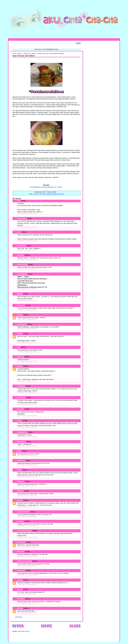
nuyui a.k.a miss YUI (23, 512)
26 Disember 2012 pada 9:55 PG (27, 526)
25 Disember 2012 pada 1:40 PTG (27, 300)
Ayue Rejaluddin (22, 274)
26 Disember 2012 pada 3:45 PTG (27, 547)
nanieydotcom (21, 398)
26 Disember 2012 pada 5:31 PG (27, 495)
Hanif (19, 347)
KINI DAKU (27, 54)
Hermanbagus (21, 442)
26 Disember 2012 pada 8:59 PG (27, 516)
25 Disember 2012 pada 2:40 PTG (27, 319)
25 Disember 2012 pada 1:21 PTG (27, 289)
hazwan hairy (21, 571)
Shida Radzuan (22, 324)
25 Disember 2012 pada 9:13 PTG (27, 465)
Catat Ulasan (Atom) (23, 631)
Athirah (19, 451)
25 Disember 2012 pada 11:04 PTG (28, 476)
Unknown (20, 315)
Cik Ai (19, 201)
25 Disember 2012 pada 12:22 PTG (28, 213)
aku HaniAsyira (22, 218)
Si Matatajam (21, 386)
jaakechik (20, 294)
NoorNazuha (21, 599)
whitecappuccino (22, 432)
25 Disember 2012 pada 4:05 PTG (27, 381)
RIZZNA (19, 470)
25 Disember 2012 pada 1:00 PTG (27, 259)
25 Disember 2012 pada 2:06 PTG (27, 310)
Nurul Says (20, 357)
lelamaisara (21, 255)
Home (14, 54)
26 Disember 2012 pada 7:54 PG (27, 507)
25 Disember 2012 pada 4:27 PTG (27, 392)
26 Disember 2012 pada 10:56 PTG (28, 575)
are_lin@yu (21, 521)
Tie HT (19, 232)
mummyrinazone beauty (24, 531)
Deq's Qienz (21, 552)
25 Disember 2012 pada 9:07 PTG (27, 455)
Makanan (34, 54)
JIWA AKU (20, 54)
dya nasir (20, 589)
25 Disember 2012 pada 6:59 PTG (27, 427)
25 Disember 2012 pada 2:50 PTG (27, 352)
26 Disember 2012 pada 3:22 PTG (27, 537)
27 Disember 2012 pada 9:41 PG (27, 594)
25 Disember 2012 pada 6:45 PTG (27, 416)
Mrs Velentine (21, 542)
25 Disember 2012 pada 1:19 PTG (27, 269)
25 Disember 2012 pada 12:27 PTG (28, 227)
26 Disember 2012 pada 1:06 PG (27, 486)
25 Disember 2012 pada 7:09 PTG (27, 436)
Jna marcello (21, 305)
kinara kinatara (22, 246)
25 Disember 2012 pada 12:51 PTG (28, 250)
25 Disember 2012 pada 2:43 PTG (27, 329)
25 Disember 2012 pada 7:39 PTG (27, 446)
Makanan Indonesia (43, 54)
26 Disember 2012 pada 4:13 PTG (27, 566)
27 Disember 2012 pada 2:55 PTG (27, 613)
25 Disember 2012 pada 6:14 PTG (27, 404)
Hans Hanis (21, 409)
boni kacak (20, 491)
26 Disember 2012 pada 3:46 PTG (27, 556)
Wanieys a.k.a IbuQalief (24, 561)
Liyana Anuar (21, 460)
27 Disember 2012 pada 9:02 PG (27, 584)
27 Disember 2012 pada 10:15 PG (27, 603)
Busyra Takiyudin (22, 265)
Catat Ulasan (19, 617)
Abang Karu (21, 481)
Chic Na (19, 421)
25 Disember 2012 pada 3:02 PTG (27, 361)
